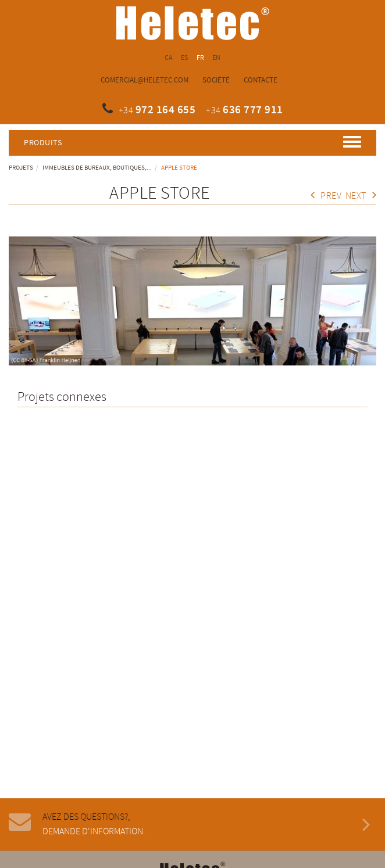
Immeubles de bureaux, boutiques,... (97, 168)
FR (201, 58)
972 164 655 (166, 110)
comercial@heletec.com (145, 80)
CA (169, 58)
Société (216, 80)
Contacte (261, 80)
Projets (21, 168)
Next (361, 196)
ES (185, 58)
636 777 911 (253, 110)
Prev (326, 196)
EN (217, 58)
